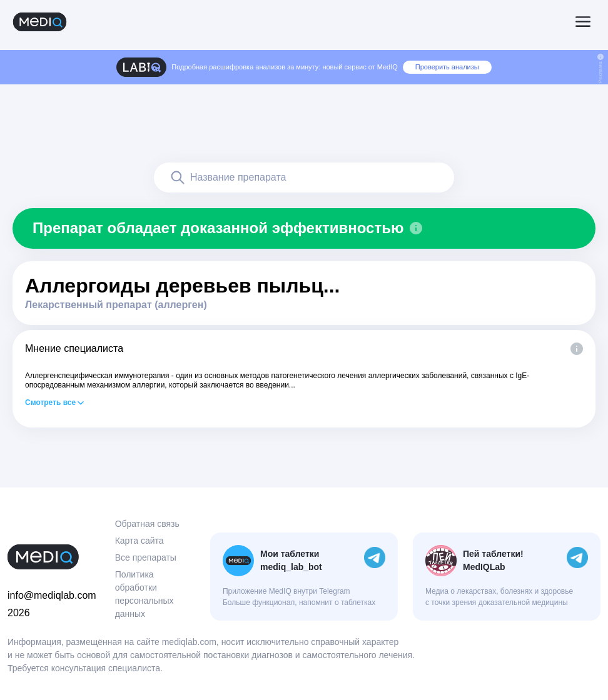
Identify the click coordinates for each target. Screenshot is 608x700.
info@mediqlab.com (52, 595)
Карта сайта (139, 541)
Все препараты (146, 557)
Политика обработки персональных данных (144, 594)
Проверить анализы (447, 67)
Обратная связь (147, 524)
